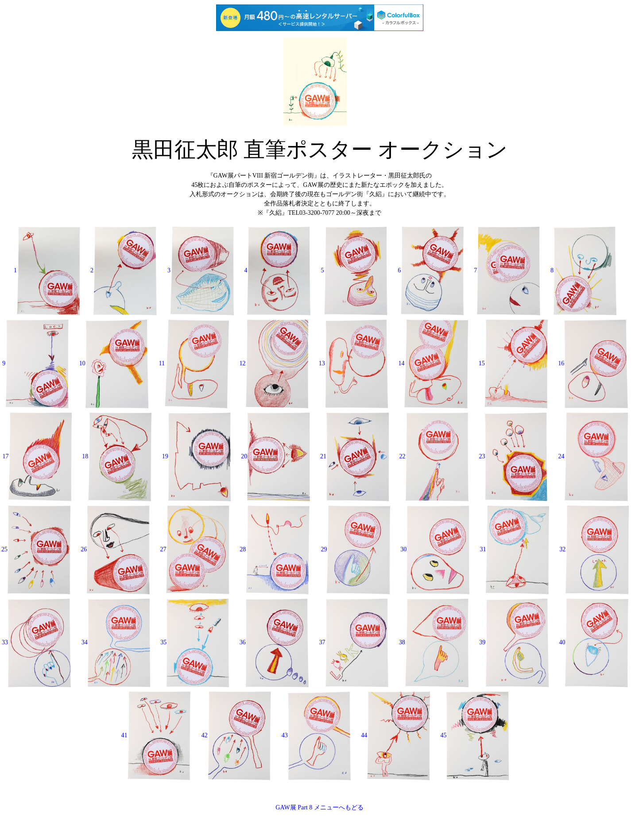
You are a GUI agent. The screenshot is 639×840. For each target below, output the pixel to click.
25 (36, 549)
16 (593, 363)
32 (594, 549)
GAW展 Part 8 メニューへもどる (319, 807)
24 (593, 456)
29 (355, 549)
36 (274, 642)
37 (354, 642)
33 (36, 642)
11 (194, 363)
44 (395, 735)
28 (275, 549)
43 (316, 735)
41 (156, 735)
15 (513, 363)
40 (594, 642)
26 (115, 549)
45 (474, 735)
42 (236, 735)
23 (513, 456)
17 (37, 456)
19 (196, 456)
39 (514, 642)
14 (433, 363)
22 (434, 456)
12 (274, 363)
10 (114, 363)
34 (116, 642)
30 (435, 549)
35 (195, 642)
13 (353, 363)
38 (434, 642)
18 (117, 456)
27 (194, 549)
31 (514, 549)
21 (354, 456)
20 (275, 456)
